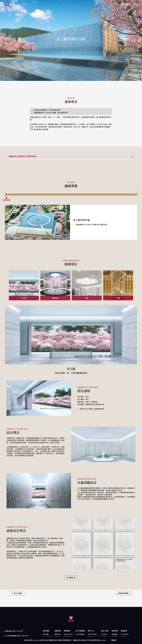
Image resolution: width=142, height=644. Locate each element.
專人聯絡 (70, 578)
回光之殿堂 (18, 593)
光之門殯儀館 (80, 634)
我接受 (114, 640)
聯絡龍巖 (115, 634)
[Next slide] (135, 286)
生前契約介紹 (68, 634)
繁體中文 (125, 4)
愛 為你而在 (125, 634)
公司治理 (104, 634)
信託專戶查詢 (92, 634)
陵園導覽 (58, 634)
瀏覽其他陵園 (123, 593)
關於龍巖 (46, 634)
